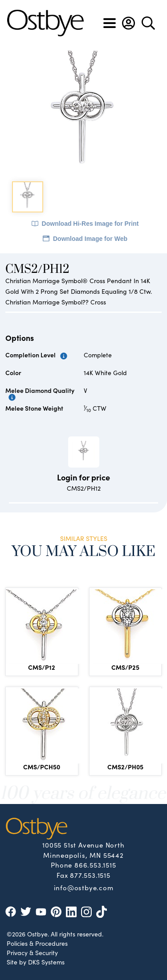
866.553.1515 (95, 865)
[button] (128, 23)
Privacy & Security (32, 952)
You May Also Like (83, 552)
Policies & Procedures (37, 943)
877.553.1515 (90, 875)
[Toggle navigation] (110, 23)
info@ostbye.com (84, 887)
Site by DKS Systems (36, 962)
